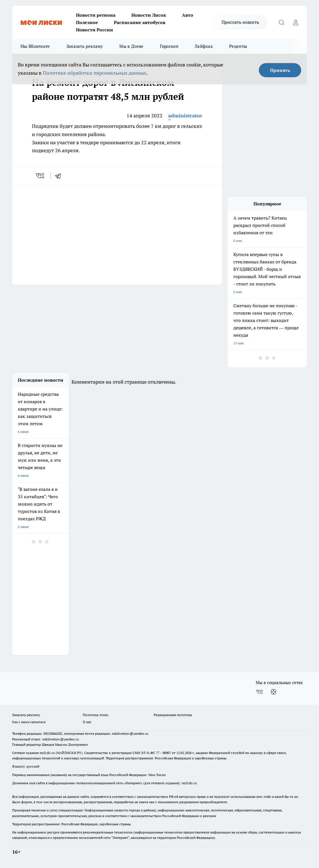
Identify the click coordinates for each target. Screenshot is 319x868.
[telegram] (60, 176)
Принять (280, 70)
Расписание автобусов (140, 22)
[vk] (41, 176)
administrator (185, 116)
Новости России (95, 30)
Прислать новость (240, 22)
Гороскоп (169, 46)
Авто (188, 15)
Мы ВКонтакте (35, 46)
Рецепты (238, 46)
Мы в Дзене (131, 46)
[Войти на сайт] (296, 22)
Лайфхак (204, 46)
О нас (87, 722)
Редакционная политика (173, 715)
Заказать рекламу (85, 46)
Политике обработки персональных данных (95, 73)
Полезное (87, 22)
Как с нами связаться (29, 722)
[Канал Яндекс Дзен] (274, 692)
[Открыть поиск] (281, 22)
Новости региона (96, 15)
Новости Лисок (149, 15)
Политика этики (96, 715)
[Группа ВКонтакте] (259, 692)
